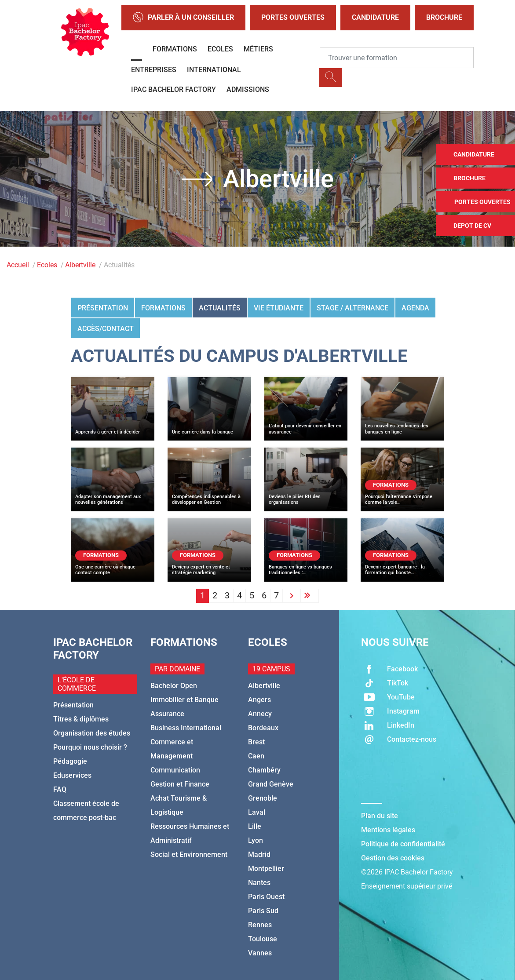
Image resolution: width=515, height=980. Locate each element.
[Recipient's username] (397, 58)
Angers (259, 700)
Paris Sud (263, 911)
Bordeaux (263, 728)
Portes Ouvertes (293, 17)
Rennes (260, 925)
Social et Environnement (189, 854)
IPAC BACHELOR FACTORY (173, 89)
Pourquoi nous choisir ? (90, 747)
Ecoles (220, 49)
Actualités (220, 308)
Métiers (258, 49)
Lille (255, 826)
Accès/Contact (106, 329)
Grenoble (263, 798)
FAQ (60, 789)
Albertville (80, 265)
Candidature (375, 17)
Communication (175, 770)
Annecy (260, 714)
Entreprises (154, 70)
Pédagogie (70, 761)
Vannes (260, 953)
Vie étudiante (279, 308)
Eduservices (72, 775)
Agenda (415, 308)
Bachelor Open (174, 686)
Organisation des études (92, 733)
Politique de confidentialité (403, 844)
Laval (257, 812)
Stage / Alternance (352, 308)
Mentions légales (388, 830)
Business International (186, 728)
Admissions (248, 89)
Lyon (256, 840)
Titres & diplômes (81, 719)
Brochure (444, 17)
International (214, 70)
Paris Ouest (266, 897)
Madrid (259, 854)
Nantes (259, 883)
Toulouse (263, 939)
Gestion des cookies (393, 858)
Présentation (103, 308)
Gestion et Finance (180, 784)
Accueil (18, 265)
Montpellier (266, 869)
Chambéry (264, 770)
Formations (175, 49)
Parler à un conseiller (183, 18)
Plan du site (380, 816)
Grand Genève (271, 784)
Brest (256, 742)
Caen (256, 756)
